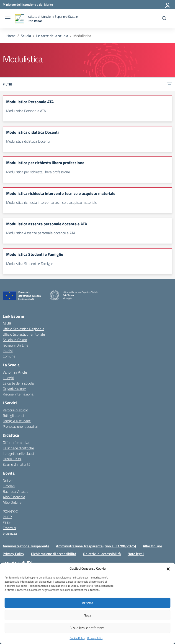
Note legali (136, 554)
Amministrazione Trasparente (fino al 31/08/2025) (96, 546)
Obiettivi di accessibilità (102, 554)
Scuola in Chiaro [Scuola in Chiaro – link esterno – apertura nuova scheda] (15, 340)
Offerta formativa (16, 443)
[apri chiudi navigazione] (8, 19)
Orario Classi (12, 459)
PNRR (7, 517)
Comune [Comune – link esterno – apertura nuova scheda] (9, 356)
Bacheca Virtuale (15, 491)
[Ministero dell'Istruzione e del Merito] (28, 4)
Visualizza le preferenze (87, 628)
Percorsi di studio (15, 410)
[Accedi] (168, 5)
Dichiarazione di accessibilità (54, 554)
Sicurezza (10, 533)
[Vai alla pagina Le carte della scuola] (52, 36)
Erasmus (9, 528)
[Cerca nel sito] (164, 19)
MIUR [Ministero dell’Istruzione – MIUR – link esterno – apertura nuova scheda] (7, 323)
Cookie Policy (77, 638)
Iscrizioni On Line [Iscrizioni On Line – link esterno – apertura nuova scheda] (15, 345)
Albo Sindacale (14, 497)
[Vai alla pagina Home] (11, 36)
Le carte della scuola (18, 383)
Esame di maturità (17, 464)
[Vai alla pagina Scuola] (26, 36)
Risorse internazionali (19, 394)
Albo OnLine (12, 502)
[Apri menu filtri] (170, 84)
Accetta (88, 603)
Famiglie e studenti (17, 421)
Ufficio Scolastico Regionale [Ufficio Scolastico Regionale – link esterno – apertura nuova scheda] (23, 329)
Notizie (8, 480)
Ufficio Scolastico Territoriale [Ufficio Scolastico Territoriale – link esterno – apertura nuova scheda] (24, 334)
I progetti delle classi (18, 453)
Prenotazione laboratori (20, 426)
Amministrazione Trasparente (26, 546)
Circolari (9, 486)
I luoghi (8, 378)
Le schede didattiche (18, 448)
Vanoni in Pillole (15, 372)
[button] (168, 569)
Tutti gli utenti (13, 415)
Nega (87, 615)
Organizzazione (14, 389)
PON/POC (10, 511)
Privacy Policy (95, 638)
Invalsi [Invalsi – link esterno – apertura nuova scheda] (8, 351)
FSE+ (7, 522)
